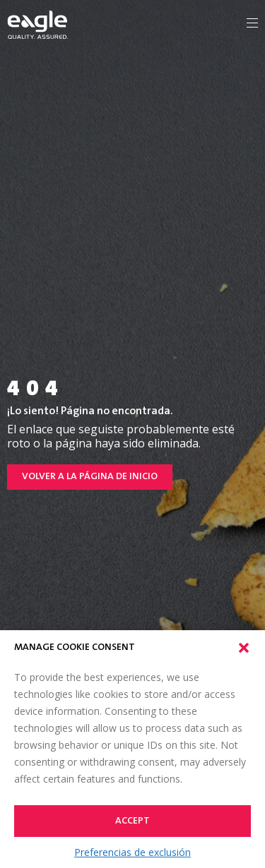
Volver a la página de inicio (90, 477)
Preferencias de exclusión (132, 852)
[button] (244, 648)
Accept (132, 821)
